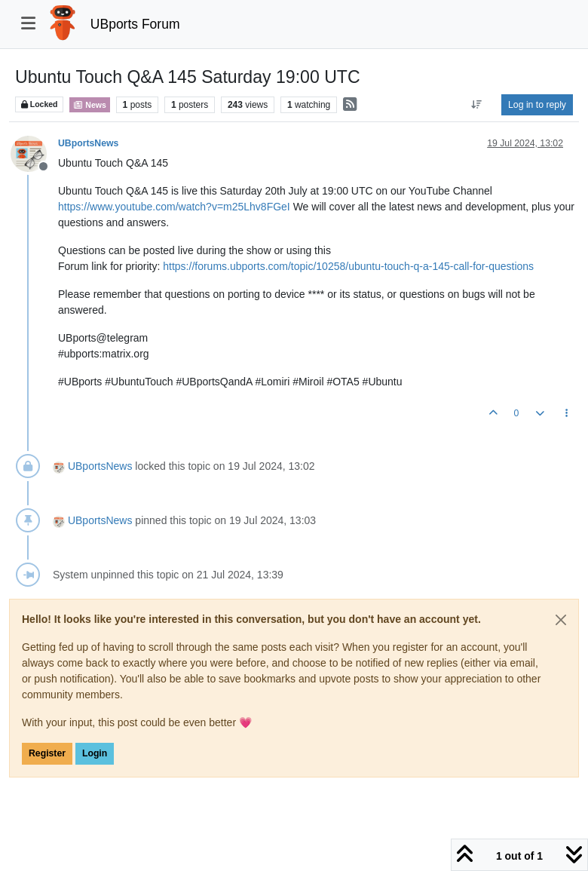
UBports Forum (135, 24)
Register (47, 753)
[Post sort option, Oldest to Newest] (477, 105)
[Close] (561, 620)
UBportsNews (88, 143)
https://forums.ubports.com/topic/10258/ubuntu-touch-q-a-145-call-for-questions (348, 266)
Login (95, 753)
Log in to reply (537, 105)
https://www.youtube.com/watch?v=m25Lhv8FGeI (174, 207)
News (89, 105)
